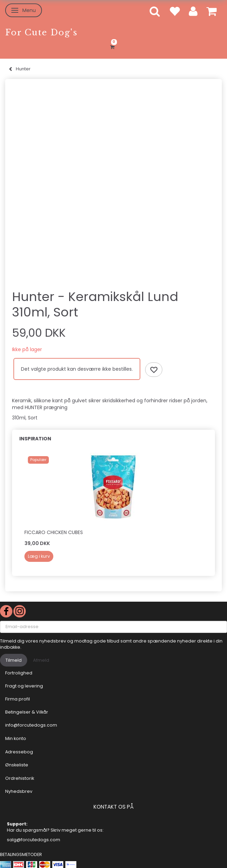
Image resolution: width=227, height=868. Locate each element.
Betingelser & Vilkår (27, 712)
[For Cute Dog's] (41, 32)
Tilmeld (14, 660)
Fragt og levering (24, 686)
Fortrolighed (19, 673)
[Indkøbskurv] (113, 46)
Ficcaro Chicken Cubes (54, 532)
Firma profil (18, 699)
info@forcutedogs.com (31, 725)
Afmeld (41, 660)
